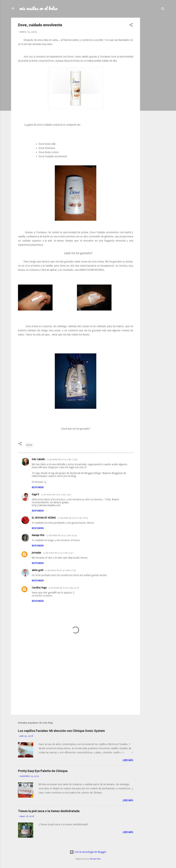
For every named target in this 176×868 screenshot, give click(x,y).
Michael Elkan (95, 859)
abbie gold (38, 570)
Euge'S (35, 494)
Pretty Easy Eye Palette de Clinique (43, 771)
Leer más (128, 760)
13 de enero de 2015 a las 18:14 (73, 518)
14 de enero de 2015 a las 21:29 (60, 570)
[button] (131, 26)
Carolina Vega (39, 588)
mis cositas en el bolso (38, 8)
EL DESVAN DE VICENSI (44, 518)
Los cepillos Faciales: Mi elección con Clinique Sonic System (61, 731)
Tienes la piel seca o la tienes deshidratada (49, 811)
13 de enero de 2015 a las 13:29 (62, 459)
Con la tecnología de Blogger (88, 852)
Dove (29, 445)
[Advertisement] (154, 70)
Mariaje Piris (38, 535)
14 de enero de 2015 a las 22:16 (63, 588)
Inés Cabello (38, 459)
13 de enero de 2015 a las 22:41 (58, 553)
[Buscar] (163, 9)
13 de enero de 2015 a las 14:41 (56, 495)
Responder (38, 487)
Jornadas (36, 553)
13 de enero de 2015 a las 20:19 (61, 535)
